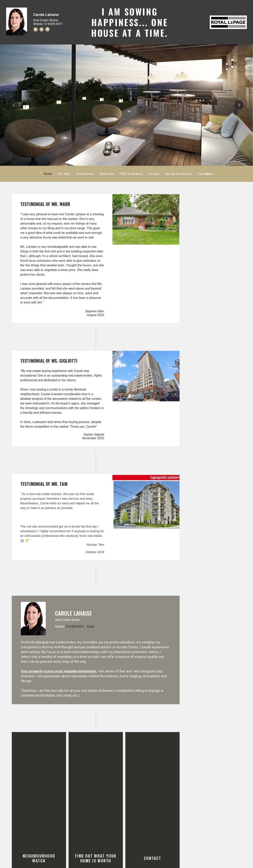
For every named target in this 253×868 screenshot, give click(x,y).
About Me (123, 174)
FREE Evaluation (147, 174)
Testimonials (101, 174)
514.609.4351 (75, 627)
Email (90, 627)
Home (64, 174)
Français (187, 174)
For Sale (80, 174)
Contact (170, 174)
